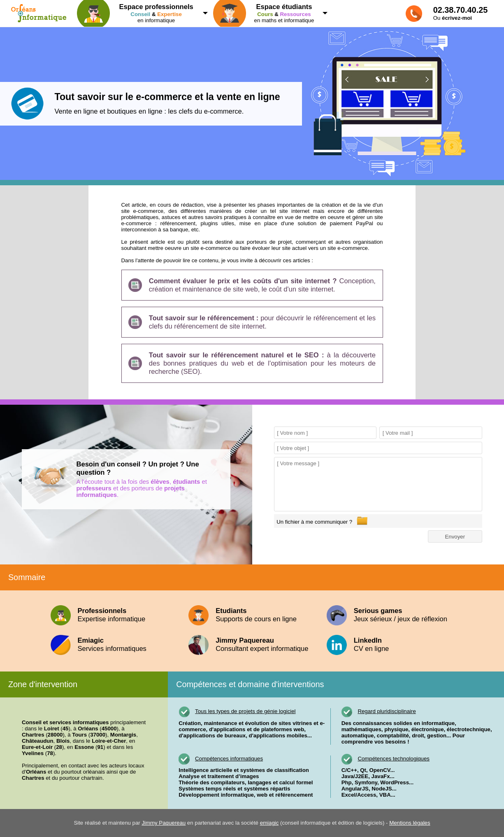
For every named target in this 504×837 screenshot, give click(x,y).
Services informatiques (114, 645)
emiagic (269, 823)
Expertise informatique (114, 615)
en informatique (140, 13)
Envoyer (455, 537)
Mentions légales (410, 823)
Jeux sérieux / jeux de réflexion (390, 615)
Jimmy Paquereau (164, 823)
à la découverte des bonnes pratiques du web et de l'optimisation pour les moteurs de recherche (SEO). (262, 363)
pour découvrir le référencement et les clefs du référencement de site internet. (262, 322)
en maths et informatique (268, 13)
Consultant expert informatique (252, 645)
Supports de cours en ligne (252, 615)
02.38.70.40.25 (461, 10)
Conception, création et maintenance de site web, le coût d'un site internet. (262, 285)
